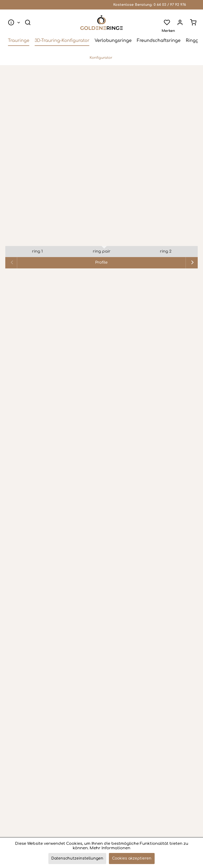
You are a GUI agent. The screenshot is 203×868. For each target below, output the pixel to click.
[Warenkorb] (192, 23)
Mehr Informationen (110, 848)
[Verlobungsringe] (113, 41)
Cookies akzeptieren (132, 858)
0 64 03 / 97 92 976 (170, 5)
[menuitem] (14, 23)
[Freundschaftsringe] (159, 41)
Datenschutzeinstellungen (77, 858)
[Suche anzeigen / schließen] (29, 23)
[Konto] (179, 23)
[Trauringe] (19, 41)
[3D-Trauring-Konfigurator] (62, 41)
